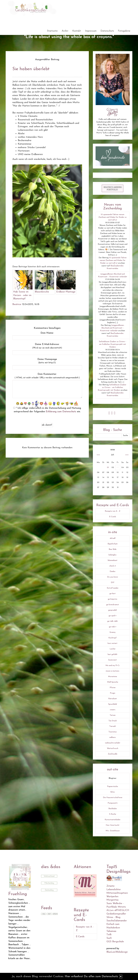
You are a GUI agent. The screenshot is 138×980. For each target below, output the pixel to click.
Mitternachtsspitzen (117, 893)
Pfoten (113, 688)
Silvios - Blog (113, 917)
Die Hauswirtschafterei (113, 798)
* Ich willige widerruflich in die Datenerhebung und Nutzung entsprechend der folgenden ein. (47, 410)
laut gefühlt (113, 654)
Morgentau (112, 900)
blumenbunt (113, 560)
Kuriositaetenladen (113, 820)
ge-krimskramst (113, 605)
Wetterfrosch (113, 748)
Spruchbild (113, 704)
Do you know (113, 577)
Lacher (113, 649)
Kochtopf (113, 638)
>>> (127, 455)
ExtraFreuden (113, 588)
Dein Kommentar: (47, 376)
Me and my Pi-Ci (113, 665)
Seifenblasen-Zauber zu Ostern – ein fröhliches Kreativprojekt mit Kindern (113, 344)
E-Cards (113, 517)
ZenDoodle (113, 754)
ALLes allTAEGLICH (118, 910)
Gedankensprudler (116, 914)
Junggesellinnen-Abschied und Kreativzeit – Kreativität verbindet (112, 328)
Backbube (113, 809)
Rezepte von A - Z (113, 511)
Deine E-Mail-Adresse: (47, 346)
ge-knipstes (113, 599)
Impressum (91, 31)
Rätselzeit (113, 699)
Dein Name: (47, 333)
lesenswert (113, 660)
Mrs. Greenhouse (113, 831)
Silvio (113, 792)
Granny (113, 632)
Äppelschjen (113, 544)
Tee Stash (113, 721)
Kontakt (77, 31)
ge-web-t (113, 627)
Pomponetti (113, 803)
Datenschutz (107, 31)
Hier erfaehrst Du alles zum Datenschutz (91, 976)
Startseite (52, 31)
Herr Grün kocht (113, 825)
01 (108, 467)
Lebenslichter (114, 890)
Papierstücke (113, 786)
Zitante (111, 886)
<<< (98, 455)
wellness (113, 737)
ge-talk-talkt (113, 621)
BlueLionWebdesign (117, 952)
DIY (113, 583)
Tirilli (109, 935)
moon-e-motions (113, 671)
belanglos (113, 555)
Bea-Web (113, 549)
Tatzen (113, 715)
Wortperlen (112, 897)
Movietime (113, 677)
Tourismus (113, 732)
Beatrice (17, 304)
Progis (113, 693)
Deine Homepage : (47, 361)
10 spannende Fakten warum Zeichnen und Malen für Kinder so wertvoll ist (113, 217)
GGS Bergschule (115, 942)
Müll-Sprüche (113, 682)
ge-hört (113, 594)
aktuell (113, 538)
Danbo (113, 571)
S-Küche (113, 814)
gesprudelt (113, 610)
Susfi (109, 938)
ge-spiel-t (113, 616)
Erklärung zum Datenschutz (61, 412)
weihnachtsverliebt (113, 743)
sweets (113, 710)
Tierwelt (113, 726)
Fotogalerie (124, 31)
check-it (113, 566)
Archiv (65, 31)
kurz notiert (113, 643)
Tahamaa (111, 931)
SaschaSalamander (117, 921)
